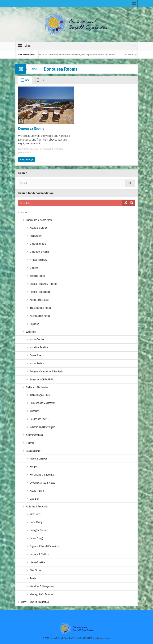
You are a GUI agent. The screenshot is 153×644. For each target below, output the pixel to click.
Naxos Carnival (37, 340)
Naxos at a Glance (39, 228)
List (39, 80)
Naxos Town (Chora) (40, 300)
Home (33, 69)
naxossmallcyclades (53, 149)
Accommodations (34, 435)
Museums (35, 411)
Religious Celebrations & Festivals (46, 372)
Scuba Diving (36, 538)
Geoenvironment (38, 244)
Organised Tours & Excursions (45, 546)
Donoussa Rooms (31, 128)
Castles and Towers (39, 419)
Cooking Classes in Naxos (42, 483)
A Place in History (38, 260)
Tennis (33, 578)
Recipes (34, 467)
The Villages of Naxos (40, 308)
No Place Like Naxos (40, 316)
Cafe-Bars (35, 499)
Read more (27, 160)
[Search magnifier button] (132, 203)
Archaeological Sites (40, 395)
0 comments (25, 153)
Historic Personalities (40, 292)
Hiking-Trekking (37, 562)
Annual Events (37, 356)
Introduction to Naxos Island (39, 220)
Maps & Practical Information (35, 602)
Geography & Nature (40, 252)
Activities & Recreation (37, 507)
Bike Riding (35, 570)
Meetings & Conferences (42, 595)
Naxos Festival (37, 364)
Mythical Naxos (37, 276)
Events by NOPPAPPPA (42, 380)
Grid (25, 80)
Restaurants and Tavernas (42, 475)
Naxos (24, 213)
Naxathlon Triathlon (39, 348)
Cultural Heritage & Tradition (43, 284)
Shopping (34, 324)
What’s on (31, 332)
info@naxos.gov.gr (102, 638)
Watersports (36, 514)
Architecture (36, 236)
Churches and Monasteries (43, 403)
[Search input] (70, 203)
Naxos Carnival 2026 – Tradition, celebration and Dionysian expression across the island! (76, 55)
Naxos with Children (39, 554)
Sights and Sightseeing (37, 388)
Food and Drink (33, 451)
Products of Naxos (39, 459)
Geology (34, 268)
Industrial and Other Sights (42, 427)
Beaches (30, 443)
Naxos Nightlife (37, 491)
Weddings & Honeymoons (42, 587)
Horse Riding (36, 522)
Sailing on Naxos (38, 530)
